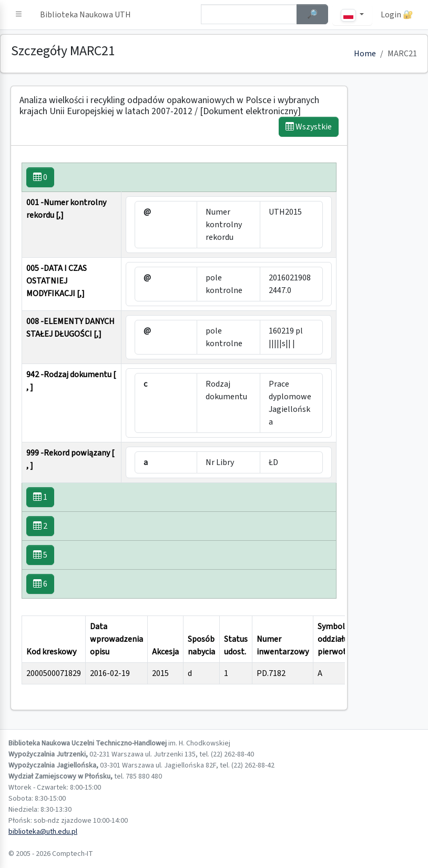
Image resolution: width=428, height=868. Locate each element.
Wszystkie (309, 127)
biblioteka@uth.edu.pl (43, 832)
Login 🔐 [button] (397, 15)
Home (365, 54)
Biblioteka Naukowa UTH (85, 15)
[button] (19, 15)
